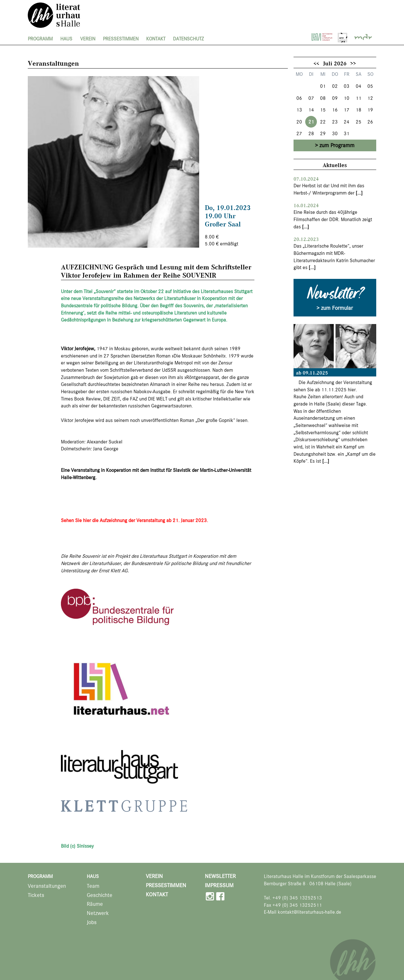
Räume (95, 904)
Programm (40, 39)
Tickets (36, 895)
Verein (88, 39)
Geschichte (100, 895)
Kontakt (156, 39)
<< (316, 63)
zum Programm (337, 145)
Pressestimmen (121, 39)
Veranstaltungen (47, 886)
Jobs (92, 922)
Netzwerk (98, 913)
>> (353, 63)
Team (93, 886)
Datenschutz (188, 39)
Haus (66, 39)
